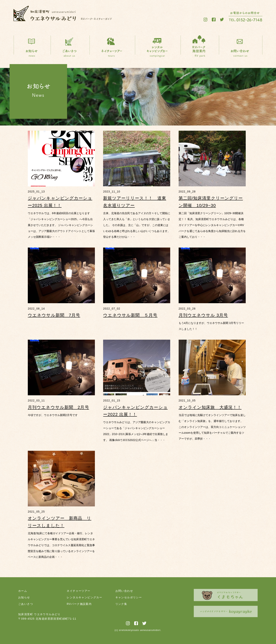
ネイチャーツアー (78, 591)
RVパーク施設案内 (79, 604)
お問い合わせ (124, 591)
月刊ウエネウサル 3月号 (203, 315)
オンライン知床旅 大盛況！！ (210, 407)
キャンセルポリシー (129, 597)
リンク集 (121, 604)
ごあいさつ (26, 604)
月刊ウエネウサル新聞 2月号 (58, 407)
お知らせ (24, 597)
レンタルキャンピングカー (84, 597)
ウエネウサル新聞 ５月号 (130, 315)
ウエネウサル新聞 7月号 (54, 315)
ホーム (23, 591)
